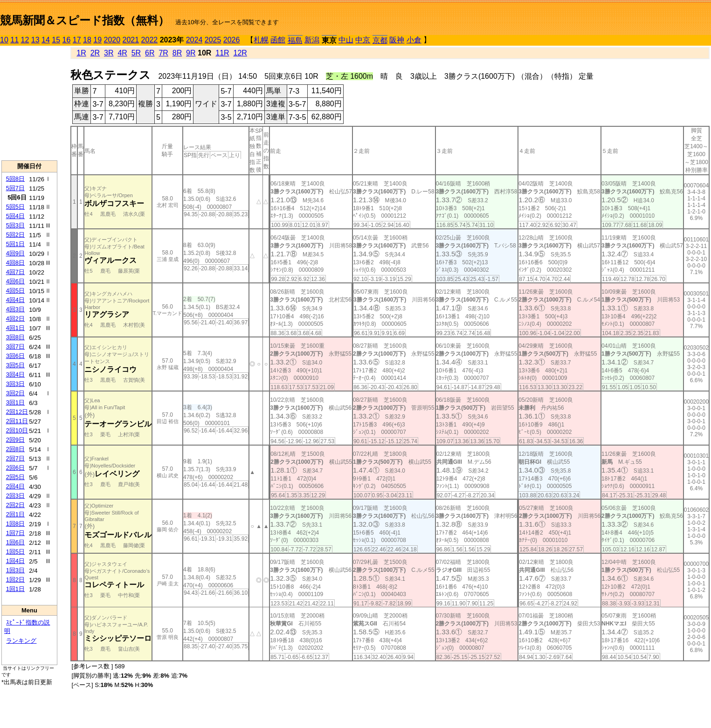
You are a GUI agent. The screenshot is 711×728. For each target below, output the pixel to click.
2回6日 (15, 468)
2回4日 (15, 486)
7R (163, 53)
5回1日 (15, 244)
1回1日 (15, 589)
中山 (346, 40)
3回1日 (15, 402)
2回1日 (15, 514)
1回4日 (15, 561)
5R (136, 53)
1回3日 (15, 570)
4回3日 (15, 309)
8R (177, 53)
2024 (194, 40)
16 (67, 40)
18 (87, 40)
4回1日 (15, 328)
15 (56, 40)
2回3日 (15, 496)
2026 (232, 40)
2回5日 (15, 477)
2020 (112, 40)
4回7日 (15, 272)
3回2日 (15, 393)
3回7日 (15, 347)
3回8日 (15, 337)
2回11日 (17, 421)
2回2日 (15, 505)
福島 (295, 40)
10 (4, 40)
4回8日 (15, 263)
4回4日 (15, 300)
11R (222, 53)
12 (25, 40)
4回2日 (15, 319)
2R (95, 53)
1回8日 (15, 524)
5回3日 (15, 225)
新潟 (312, 40)
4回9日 (15, 253)
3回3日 (15, 384)
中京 (363, 40)
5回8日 (15, 179)
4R (122, 53)
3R (109, 53)
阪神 (397, 40)
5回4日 (15, 216)
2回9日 (15, 440)
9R (191, 53)
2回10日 (17, 430)
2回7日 (15, 458)
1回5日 (15, 552)
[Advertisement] (29, 103)
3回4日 (15, 374)
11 (14, 40)
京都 (380, 40)
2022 (150, 40)
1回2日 (15, 580)
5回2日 (15, 235)
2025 (213, 40)
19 (97, 40)
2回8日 (15, 449)
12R (240, 53)
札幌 (261, 40)
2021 (131, 40)
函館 (278, 40)
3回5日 (15, 365)
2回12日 (17, 412)
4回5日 (15, 291)
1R (81, 53)
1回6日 (15, 542)
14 (46, 40)
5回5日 (15, 207)
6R (150, 53)
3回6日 (15, 356)
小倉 (414, 40)
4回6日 (15, 281)
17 (77, 40)
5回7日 (15, 188)
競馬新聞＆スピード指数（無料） (85, 20)
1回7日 (15, 533)
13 (35, 40)
